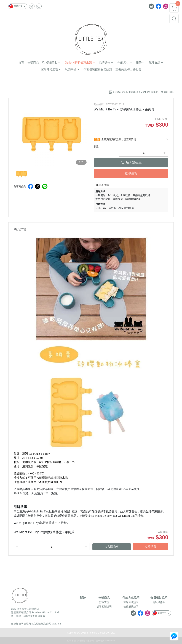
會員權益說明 (159, 598)
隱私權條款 (159, 602)
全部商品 (104, 598)
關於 (83, 598)
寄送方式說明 (131, 602)
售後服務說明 (131, 607)
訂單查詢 (104, 602)
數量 (96, 146)
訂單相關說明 (104, 607)
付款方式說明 (131, 598)
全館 (97, 139)
